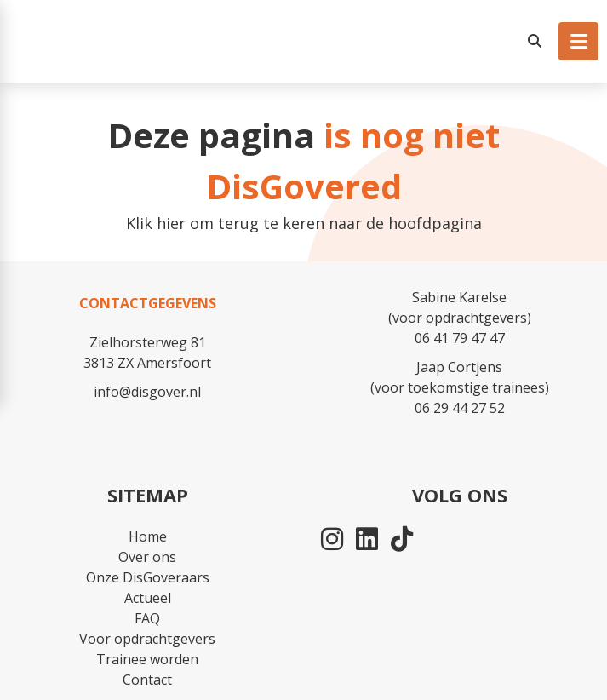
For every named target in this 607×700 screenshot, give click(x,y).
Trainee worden (147, 659)
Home (148, 536)
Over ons (147, 557)
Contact (147, 680)
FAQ (147, 618)
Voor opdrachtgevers (147, 639)
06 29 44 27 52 (460, 408)
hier (171, 223)
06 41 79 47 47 (460, 338)
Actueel (148, 598)
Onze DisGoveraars (148, 577)
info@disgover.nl (147, 392)
